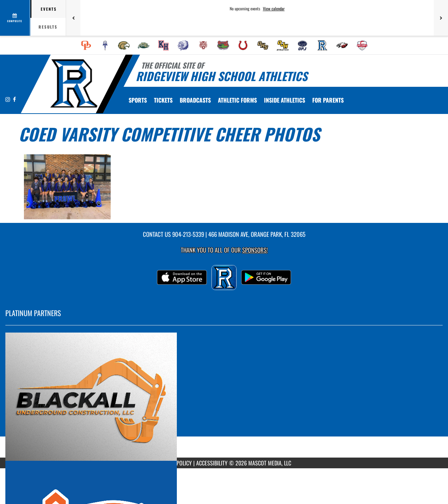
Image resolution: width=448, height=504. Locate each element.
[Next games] (441, 18)
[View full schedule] (15, 18)
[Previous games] (73, 18)
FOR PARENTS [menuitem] (328, 100)
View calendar (274, 9)
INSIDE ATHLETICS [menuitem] (285, 100)
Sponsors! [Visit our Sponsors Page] (255, 250)
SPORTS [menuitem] (138, 100)
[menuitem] (86, 45)
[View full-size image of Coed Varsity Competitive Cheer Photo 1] (67, 187)
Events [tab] (49, 9)
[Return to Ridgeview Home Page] (73, 83)
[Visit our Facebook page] (14, 99)
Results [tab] (48, 27)
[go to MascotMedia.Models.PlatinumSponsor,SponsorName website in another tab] (224, 397)
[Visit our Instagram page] (8, 99)
